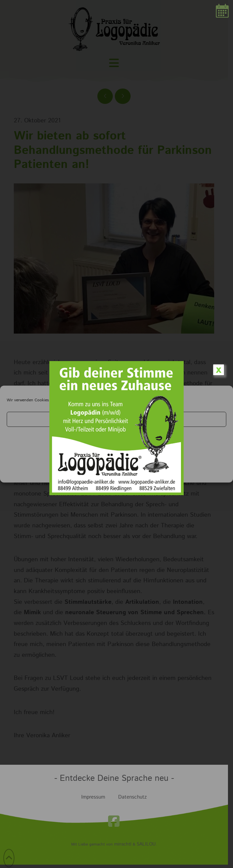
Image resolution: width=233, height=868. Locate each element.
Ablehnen (117, 437)
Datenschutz (107, 473)
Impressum (131, 473)
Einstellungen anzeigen (116, 456)
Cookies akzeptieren (116, 419)
